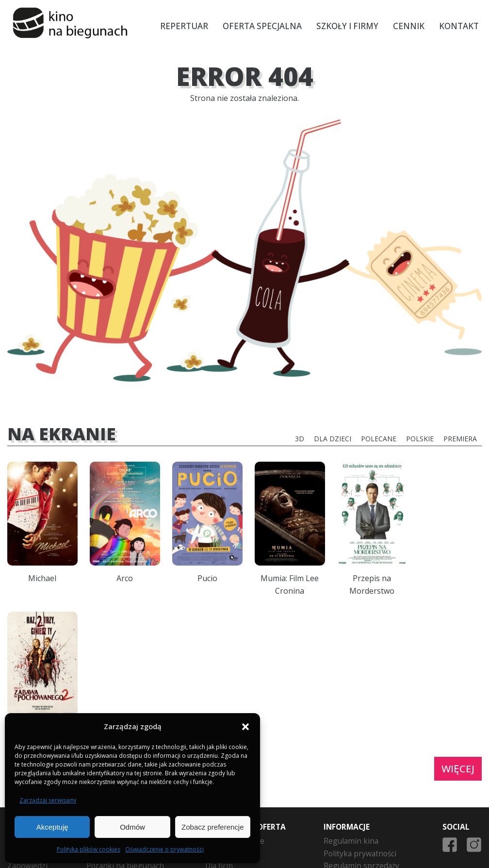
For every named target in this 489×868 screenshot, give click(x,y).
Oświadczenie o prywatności (164, 849)
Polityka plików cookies (89, 849)
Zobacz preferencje (212, 827)
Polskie (420, 439)
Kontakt (459, 26)
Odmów (132, 827)
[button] (245, 727)
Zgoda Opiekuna (353, 792)
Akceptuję (52, 827)
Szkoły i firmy (348, 26)
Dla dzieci (333, 439)
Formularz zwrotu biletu (366, 780)
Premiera (460, 439)
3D (300, 439)
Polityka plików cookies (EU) (373, 805)
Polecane (379, 439)
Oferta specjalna (263, 26)
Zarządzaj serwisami (48, 800)
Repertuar (185, 26)
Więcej (458, 658)
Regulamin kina (351, 730)
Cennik (409, 26)
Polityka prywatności (360, 743)
